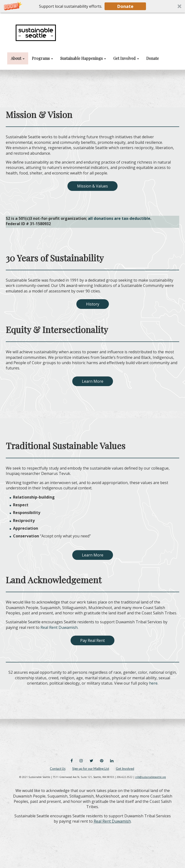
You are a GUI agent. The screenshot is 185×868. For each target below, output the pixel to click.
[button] (92, 6)
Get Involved (125, 769)
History (93, 304)
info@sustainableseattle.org (150, 777)
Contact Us (58, 769)
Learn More (93, 381)
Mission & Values (92, 186)
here (153, 683)
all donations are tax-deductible (119, 218)
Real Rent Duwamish (112, 821)
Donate (125, 6)
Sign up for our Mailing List (91, 769)
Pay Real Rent (92, 640)
